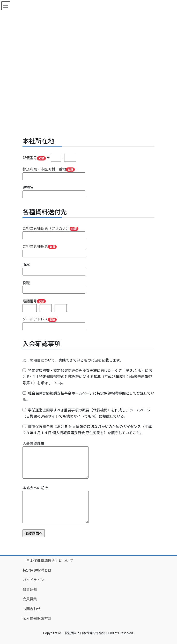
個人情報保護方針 (37, 618)
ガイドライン (33, 580)
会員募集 (30, 599)
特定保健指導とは (37, 570)
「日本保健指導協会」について (48, 561)
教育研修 (30, 589)
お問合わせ (32, 609)
